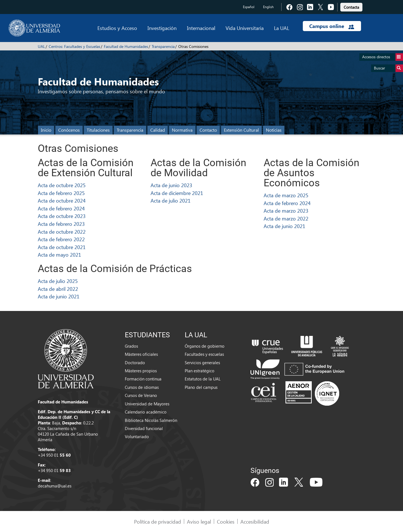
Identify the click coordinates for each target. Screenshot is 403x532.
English (268, 7)
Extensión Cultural (241, 130)
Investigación (162, 28)
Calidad (158, 130)
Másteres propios (141, 371)
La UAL (282, 28)
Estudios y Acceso (117, 28)
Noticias (274, 130)
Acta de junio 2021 (284, 226)
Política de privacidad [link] (158, 521)
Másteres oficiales (141, 354)
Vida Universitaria (245, 28)
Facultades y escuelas (204, 354)
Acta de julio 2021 (171, 200)
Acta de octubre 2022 (62, 232)
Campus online (332, 26)
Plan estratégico (200, 371)
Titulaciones (98, 130)
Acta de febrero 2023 (61, 224)
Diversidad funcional (144, 428)
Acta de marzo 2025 (286, 195)
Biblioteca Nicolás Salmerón (151, 420)
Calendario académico (146, 412)
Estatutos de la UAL (203, 379)
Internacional (201, 28)
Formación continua (143, 379)
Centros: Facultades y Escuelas (74, 46)
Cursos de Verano (141, 395)
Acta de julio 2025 (58, 281)
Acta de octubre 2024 (62, 200)
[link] (351, 6)
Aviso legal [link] (199, 521)
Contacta (351, 7)
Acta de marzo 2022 (286, 218)
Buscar (388, 68)
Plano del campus (201, 387)
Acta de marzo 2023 (286, 211)
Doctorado (135, 363)
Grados (131, 346)
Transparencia (163, 46)
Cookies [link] (226, 521)
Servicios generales (202, 363)
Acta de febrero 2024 (61, 208)
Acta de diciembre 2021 (177, 193)
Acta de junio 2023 (171, 185)
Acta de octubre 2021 (62, 247)
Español (249, 7)
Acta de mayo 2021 (59, 255)
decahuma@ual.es (55, 486)
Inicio (46, 130)
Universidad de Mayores (147, 404)
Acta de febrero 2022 (61, 239)
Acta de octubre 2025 (62, 185)
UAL (41, 46)
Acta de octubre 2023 (62, 216)
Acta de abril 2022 (58, 289)
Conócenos (69, 130)
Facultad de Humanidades (126, 46)
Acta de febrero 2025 (61, 193)
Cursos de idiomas (142, 387)
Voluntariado (137, 436)
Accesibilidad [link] (255, 521)
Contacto (208, 130)
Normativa (182, 130)
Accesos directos (383, 57)
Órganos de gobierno (205, 346)
